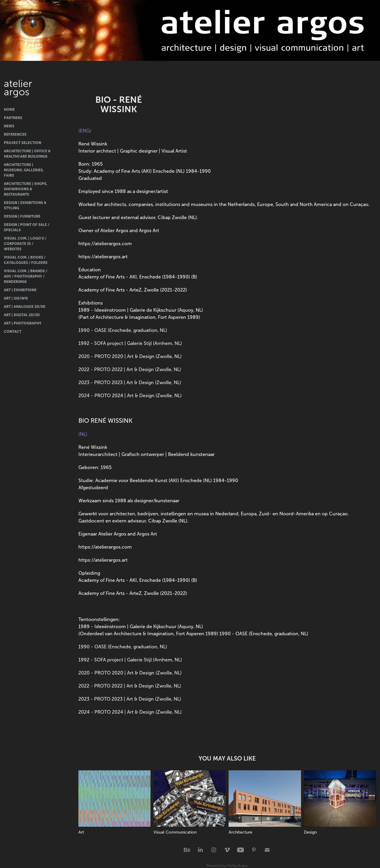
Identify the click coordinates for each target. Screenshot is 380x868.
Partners (13, 118)
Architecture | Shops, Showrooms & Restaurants (26, 189)
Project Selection (23, 143)
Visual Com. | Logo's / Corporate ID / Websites (25, 244)
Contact (13, 332)
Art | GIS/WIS (16, 298)
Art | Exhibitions (20, 290)
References (15, 134)
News (9, 126)
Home (9, 110)
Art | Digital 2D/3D (22, 315)
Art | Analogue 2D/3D (25, 307)
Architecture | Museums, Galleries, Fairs (24, 170)
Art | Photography (23, 323)
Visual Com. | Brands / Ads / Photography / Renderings (26, 276)
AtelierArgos (237, 866)
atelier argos (19, 88)
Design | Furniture (22, 216)
